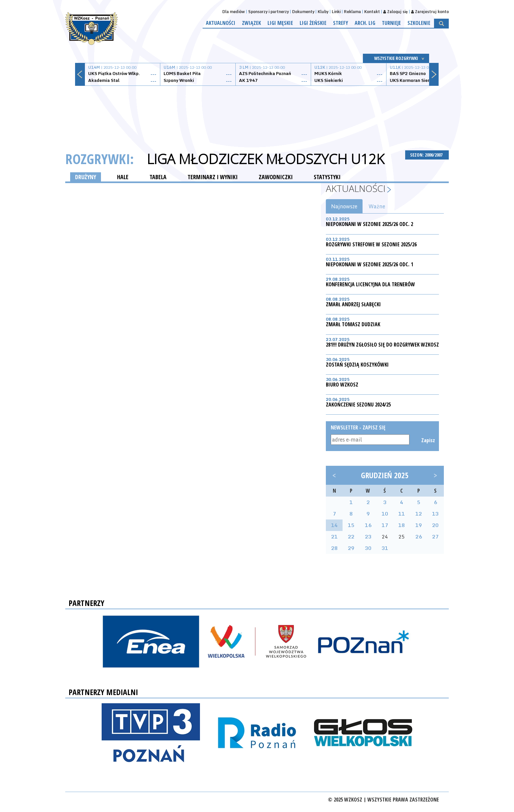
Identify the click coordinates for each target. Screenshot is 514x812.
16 (368, 525)
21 (334, 537)
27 (435, 537)
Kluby (323, 12)
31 (385, 548)
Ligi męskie (280, 23)
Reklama (352, 12)
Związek (251, 23)
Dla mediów (234, 12)
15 (351, 525)
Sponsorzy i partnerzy (268, 12)
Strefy (341, 23)
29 (351, 548)
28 (334, 548)
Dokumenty (303, 12)
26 (419, 537)
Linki (336, 12)
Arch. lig (365, 23)
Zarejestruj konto (430, 12)
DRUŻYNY (86, 177)
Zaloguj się (395, 12)
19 (419, 525)
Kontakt (372, 12)
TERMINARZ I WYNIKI (213, 177)
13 (435, 514)
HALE (123, 177)
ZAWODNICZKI (276, 177)
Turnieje (391, 23)
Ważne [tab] (377, 206)
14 (334, 525)
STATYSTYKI (327, 177)
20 (435, 525)
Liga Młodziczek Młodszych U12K (266, 159)
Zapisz (428, 440)
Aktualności (221, 23)
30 (368, 548)
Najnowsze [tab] (344, 206)
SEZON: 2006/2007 (427, 155)
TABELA (158, 177)
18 (402, 525)
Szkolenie (419, 23)
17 (385, 525)
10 (385, 514)
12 (419, 514)
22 (351, 537)
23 (368, 537)
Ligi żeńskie (313, 23)
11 (402, 514)
